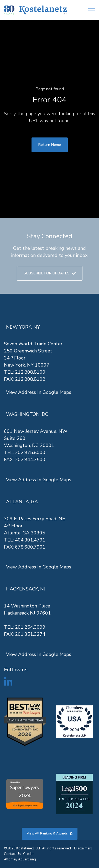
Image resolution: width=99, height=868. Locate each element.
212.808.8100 (30, 372)
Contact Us (12, 854)
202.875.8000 (30, 452)
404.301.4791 (30, 540)
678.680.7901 (30, 547)
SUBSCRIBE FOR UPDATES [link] (50, 273)
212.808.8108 (30, 379)
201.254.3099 (30, 627)
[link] (35, 10)
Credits (29, 854)
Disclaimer (82, 848)
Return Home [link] (50, 145)
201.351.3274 (30, 634)
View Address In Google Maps (39, 392)
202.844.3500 (30, 460)
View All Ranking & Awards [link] (50, 833)
